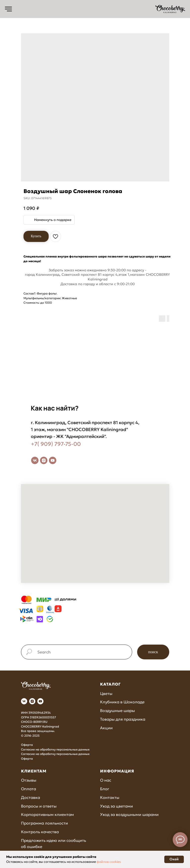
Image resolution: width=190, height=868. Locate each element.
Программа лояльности (44, 823)
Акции (106, 728)
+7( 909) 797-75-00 (56, 444)
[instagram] (44, 460)
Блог (105, 789)
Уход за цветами (116, 806)
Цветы (106, 693)
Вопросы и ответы (39, 806)
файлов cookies (109, 862)
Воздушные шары (117, 710)
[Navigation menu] (8, 9)
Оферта (27, 745)
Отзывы (29, 780)
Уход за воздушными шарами (129, 814)
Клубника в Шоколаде (122, 702)
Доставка (31, 797)
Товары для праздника (123, 719)
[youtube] (53, 460)
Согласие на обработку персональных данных (55, 749)
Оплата (29, 789)
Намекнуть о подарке (53, 220)
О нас (106, 780)
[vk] (35, 460)
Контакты (110, 797)
